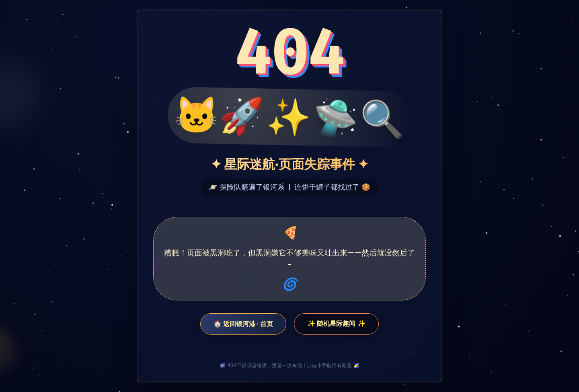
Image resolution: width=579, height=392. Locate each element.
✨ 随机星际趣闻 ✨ (336, 324)
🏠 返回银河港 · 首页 (243, 324)
